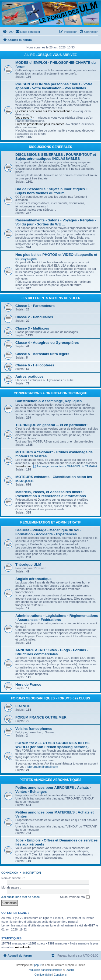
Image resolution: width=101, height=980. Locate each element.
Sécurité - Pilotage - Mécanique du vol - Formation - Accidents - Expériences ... (48, 532)
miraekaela (23, 947)
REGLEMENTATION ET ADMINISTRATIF (50, 522)
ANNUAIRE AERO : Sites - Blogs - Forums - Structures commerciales (52, 652)
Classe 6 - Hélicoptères (35, 365)
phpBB (38, 965)
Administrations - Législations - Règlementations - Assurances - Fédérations (57, 618)
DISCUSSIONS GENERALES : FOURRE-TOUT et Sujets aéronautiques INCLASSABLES (56, 157)
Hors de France (28, 684)
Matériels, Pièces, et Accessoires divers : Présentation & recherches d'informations (51, 494)
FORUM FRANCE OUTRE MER (41, 717)
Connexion (10, 873)
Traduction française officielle (45, 970)
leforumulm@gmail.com (43, 767)
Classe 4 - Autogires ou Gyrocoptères (47, 343)
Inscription (32, 873)
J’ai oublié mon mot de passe (20, 897)
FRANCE (23, 706)
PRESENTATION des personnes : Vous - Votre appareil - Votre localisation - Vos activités (54, 86)
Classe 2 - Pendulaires (34, 317)
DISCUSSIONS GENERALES (50, 147)
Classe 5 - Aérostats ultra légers (42, 354)
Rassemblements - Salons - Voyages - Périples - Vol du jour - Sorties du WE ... (56, 222)
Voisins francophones (34, 729)
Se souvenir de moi (75, 897)
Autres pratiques (29, 376)
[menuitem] (8, 32)
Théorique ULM (28, 565)
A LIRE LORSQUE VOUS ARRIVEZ (50, 55)
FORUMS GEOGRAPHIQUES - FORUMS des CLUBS (50, 698)
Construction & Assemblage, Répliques (48, 401)
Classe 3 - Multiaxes (32, 328)
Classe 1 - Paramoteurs (35, 306)
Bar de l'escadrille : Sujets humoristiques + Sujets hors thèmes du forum (52, 191)
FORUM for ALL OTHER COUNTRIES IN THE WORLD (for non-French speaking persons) (53, 745)
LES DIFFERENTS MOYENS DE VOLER (50, 298)
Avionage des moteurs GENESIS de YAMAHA (65, 466)
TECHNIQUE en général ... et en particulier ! (52, 425)
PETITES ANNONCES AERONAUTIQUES (51, 780)
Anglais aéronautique (33, 579)
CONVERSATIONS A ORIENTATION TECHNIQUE (50, 393)
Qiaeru (69, 970)
